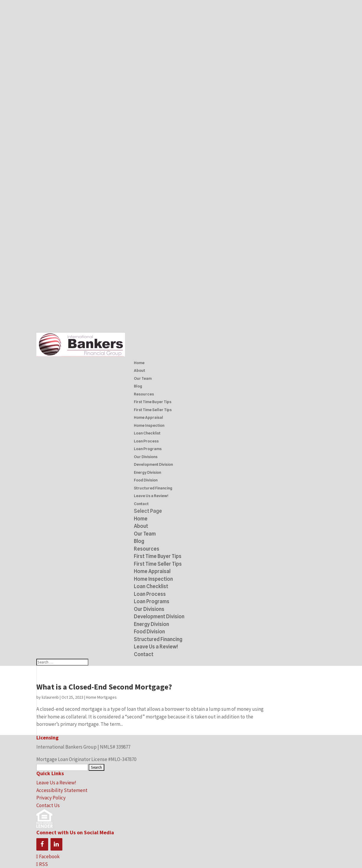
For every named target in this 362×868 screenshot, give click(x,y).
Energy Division (147, 472)
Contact (141, 504)
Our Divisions (146, 457)
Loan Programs (148, 449)
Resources (144, 394)
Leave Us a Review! (151, 496)
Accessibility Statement (62, 790)
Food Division (146, 480)
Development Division (153, 464)
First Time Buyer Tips (153, 402)
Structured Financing (153, 488)
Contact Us (48, 805)
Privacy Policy (51, 798)
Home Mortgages (101, 697)
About (139, 370)
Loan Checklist (147, 433)
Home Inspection (149, 425)
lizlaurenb (50, 697)
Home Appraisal (148, 417)
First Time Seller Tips (153, 410)
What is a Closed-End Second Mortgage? (104, 687)
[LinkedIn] (56, 844)
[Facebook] (42, 844)
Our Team (143, 378)
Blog (138, 386)
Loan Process (146, 441)
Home (139, 363)
